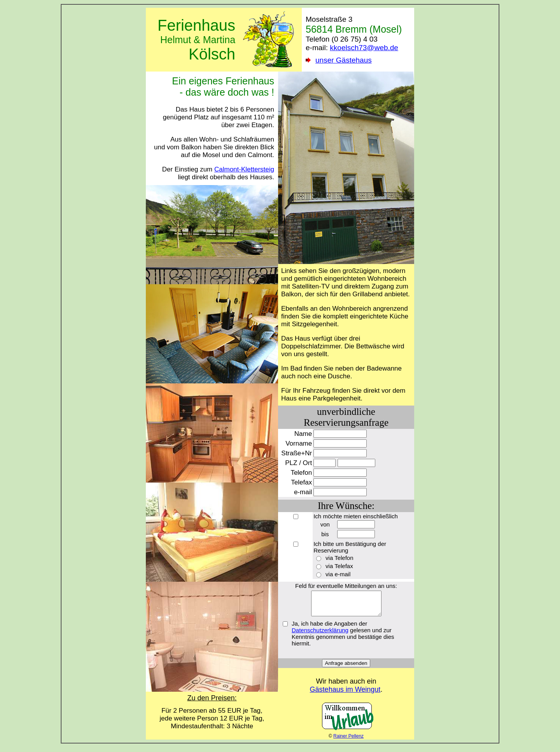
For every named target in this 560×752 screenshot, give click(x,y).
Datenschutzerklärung (320, 635)
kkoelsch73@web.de (364, 48)
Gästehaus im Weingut (345, 694)
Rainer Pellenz (348, 741)
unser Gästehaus (344, 60)
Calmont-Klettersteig (244, 169)
